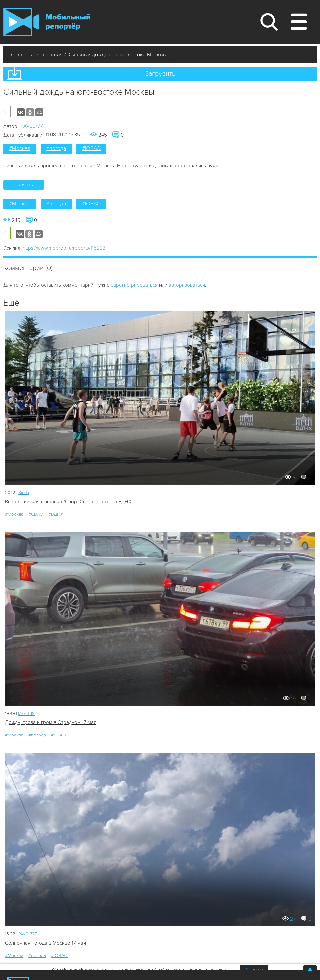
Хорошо (254, 970)
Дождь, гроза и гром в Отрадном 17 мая (51, 722)
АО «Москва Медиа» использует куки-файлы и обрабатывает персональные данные (142, 970)
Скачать (24, 185)
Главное (18, 55)
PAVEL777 (32, 126)
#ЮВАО (91, 148)
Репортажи (49, 55)
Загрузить (160, 74)
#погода (56, 148)
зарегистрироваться (134, 285)
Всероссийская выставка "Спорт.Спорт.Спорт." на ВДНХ (68, 502)
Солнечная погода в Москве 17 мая (46, 943)
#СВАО (36, 514)
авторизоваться (187, 285)
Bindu (24, 493)
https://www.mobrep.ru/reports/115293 (64, 248)
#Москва (20, 148)
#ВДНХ (56, 514)
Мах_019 (26, 714)
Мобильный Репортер (47, 22)
